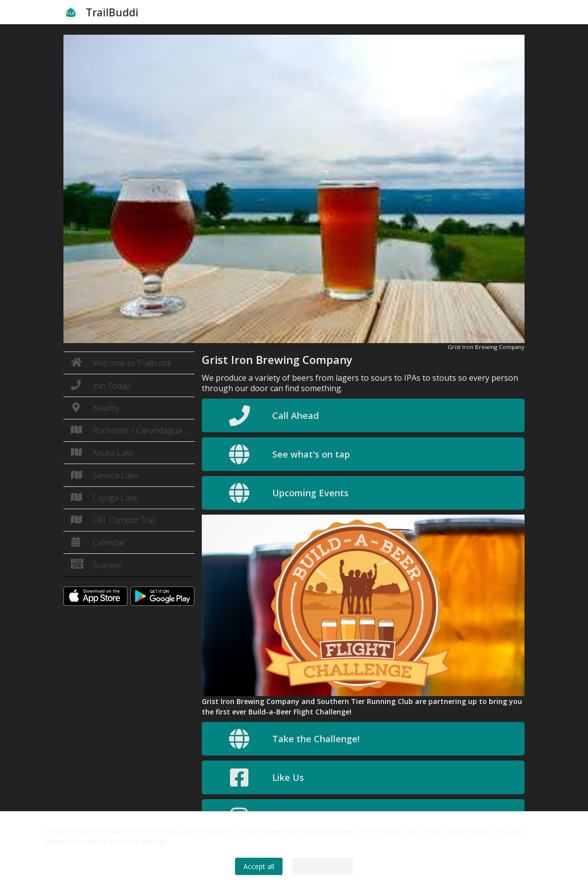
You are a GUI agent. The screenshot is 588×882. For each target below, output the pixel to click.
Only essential (322, 866)
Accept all (259, 866)
